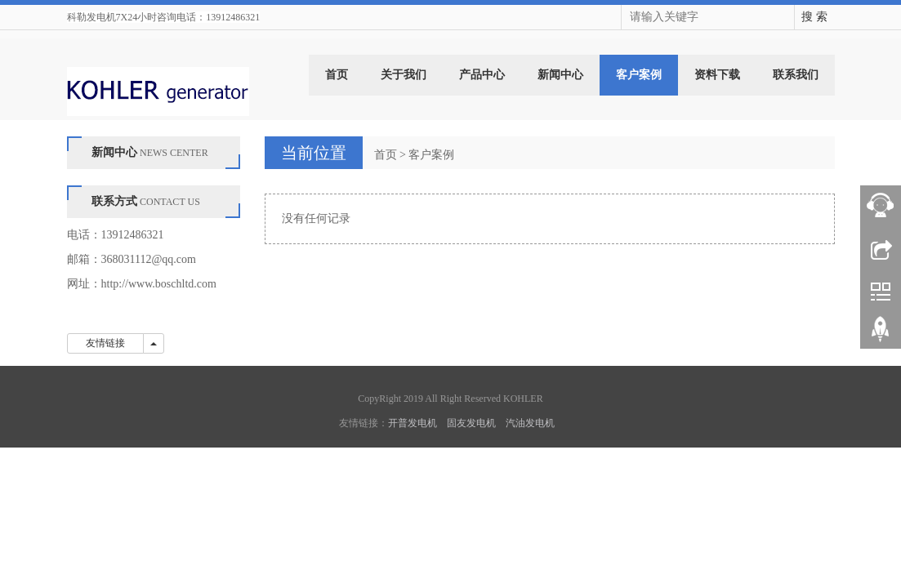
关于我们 (404, 75)
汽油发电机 (530, 423)
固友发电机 (471, 423)
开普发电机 (413, 423)
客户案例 (639, 75)
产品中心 (482, 75)
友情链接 (105, 343)
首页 (337, 75)
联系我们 (796, 75)
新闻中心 (560, 75)
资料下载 (717, 75)
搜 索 (814, 17)
